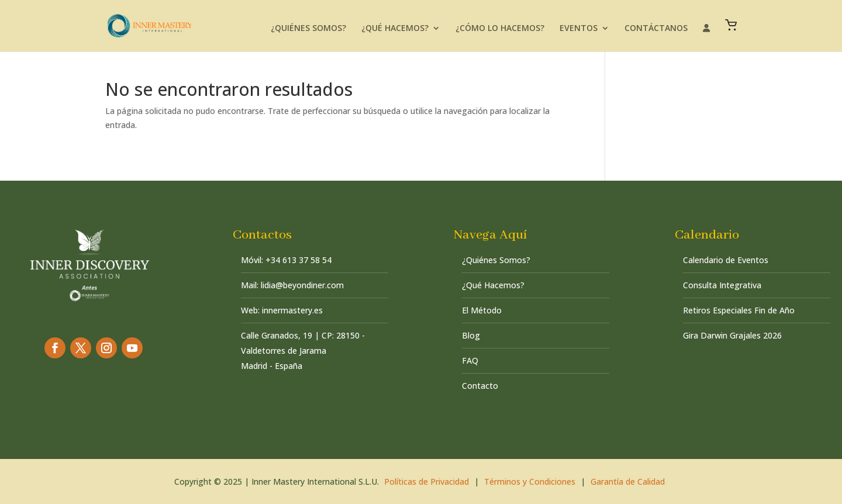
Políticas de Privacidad (427, 481)
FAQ (470, 360)
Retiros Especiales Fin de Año (739, 310)
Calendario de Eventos (726, 260)
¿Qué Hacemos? (493, 285)
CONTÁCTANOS (656, 29)
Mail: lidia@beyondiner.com (292, 285)
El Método (482, 310)
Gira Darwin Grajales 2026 (732, 335)
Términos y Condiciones (530, 481)
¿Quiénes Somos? (496, 260)
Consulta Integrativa (722, 285)
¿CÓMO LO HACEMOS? (500, 29)
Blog (471, 335)
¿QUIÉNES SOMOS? (308, 29)
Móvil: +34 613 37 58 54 (286, 260)
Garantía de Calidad (628, 481)
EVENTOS (579, 29)
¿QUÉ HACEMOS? (395, 29)
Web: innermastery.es (282, 310)
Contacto (480, 386)
